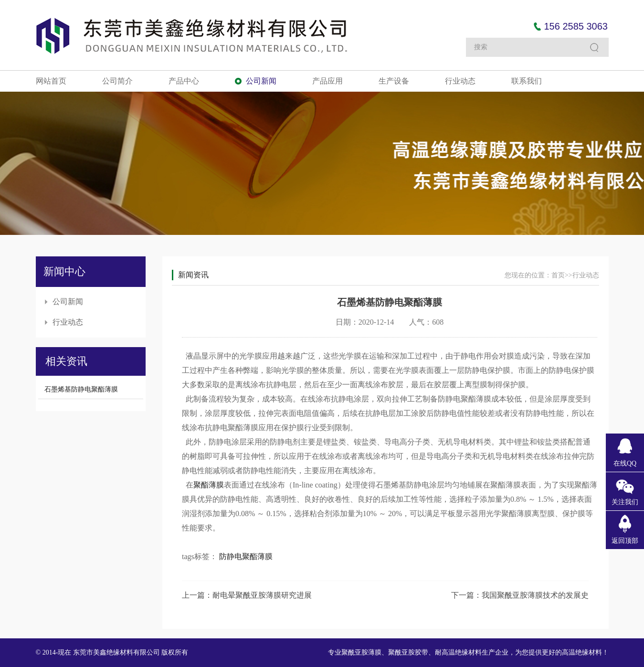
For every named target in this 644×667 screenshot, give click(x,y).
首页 (558, 275)
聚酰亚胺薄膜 (361, 652)
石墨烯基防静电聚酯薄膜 (81, 389)
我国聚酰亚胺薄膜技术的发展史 (535, 595)
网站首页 (51, 81)
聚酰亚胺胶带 (408, 652)
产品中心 (184, 81)
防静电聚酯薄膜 (246, 556)
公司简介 (117, 81)
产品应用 (327, 81)
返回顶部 (625, 541)
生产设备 (394, 81)
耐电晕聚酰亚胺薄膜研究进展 (262, 595)
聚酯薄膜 (209, 485)
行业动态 (460, 81)
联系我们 (527, 81)
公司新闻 (261, 81)
